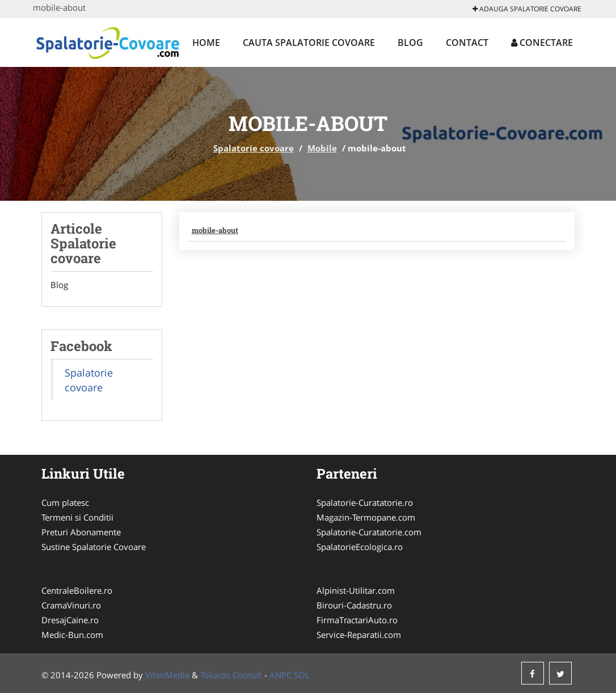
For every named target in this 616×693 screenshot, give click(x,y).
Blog (410, 43)
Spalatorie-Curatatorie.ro (365, 502)
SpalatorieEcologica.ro (360, 547)
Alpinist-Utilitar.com (356, 590)
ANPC (280, 675)
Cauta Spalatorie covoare (309, 43)
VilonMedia (167, 675)
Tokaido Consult (231, 675)
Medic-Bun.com (72, 635)
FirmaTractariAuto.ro (357, 620)
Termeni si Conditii (77, 517)
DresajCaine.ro (70, 620)
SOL (302, 675)
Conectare (542, 43)
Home (206, 43)
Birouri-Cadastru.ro (354, 605)
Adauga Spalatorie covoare (527, 9)
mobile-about (215, 230)
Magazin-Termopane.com (366, 517)
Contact (467, 43)
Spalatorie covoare (254, 148)
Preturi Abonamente (81, 532)
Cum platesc (65, 502)
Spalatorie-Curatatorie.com (369, 532)
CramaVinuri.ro (71, 605)
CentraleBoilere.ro (77, 590)
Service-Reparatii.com (359, 635)
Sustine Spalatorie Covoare (94, 547)
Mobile (322, 148)
